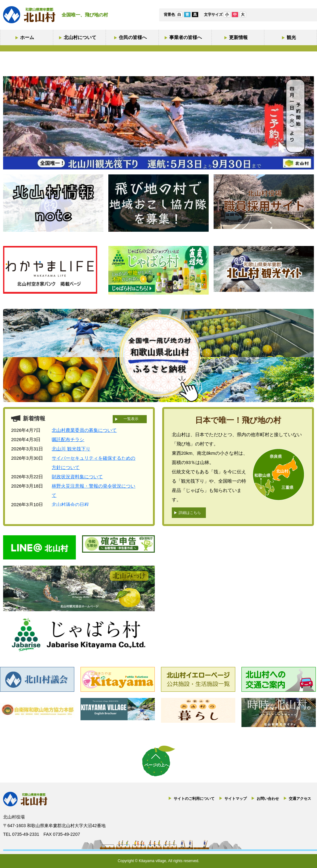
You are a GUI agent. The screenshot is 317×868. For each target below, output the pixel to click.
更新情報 (238, 37)
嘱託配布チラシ (68, 439)
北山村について (80, 37)
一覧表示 (131, 419)
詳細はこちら (190, 513)
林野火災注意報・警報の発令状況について (93, 491)
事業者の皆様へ (186, 37)
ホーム (27, 37)
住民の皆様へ (133, 37)
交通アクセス (300, 799)
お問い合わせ (268, 799)
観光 (291, 37)
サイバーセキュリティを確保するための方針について (93, 463)
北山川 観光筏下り (71, 449)
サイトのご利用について (194, 799)
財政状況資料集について (77, 477)
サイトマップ (236, 799)
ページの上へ (157, 765)
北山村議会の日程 (70, 504)
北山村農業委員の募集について (84, 430)
